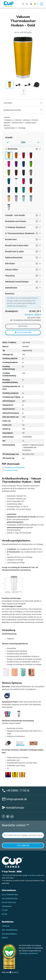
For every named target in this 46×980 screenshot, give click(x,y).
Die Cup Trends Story (9, 902)
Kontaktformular (13, 808)
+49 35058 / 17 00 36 (16, 791)
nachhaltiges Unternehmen (28, 953)
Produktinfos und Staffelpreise (13, 468)
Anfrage (23, 326)
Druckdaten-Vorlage (10, 470)
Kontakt (4, 914)
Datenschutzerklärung (9, 934)
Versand (5, 910)
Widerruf (5, 938)
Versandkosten (32, 875)
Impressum (6, 926)
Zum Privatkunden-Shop (10, 895)
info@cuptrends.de (14, 799)
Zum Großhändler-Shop (10, 899)
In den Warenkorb (23, 332)
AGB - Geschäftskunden (10, 930)
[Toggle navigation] (42, 4)
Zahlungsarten (7, 906)
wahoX (16, 972)
